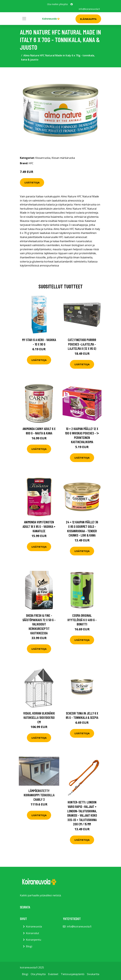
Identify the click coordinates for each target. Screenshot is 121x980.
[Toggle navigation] (24, 19)
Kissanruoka (43, 158)
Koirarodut (32, 933)
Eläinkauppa (88, 19)
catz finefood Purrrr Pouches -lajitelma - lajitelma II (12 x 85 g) (82, 344)
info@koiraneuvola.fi (89, 9)
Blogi (29, 946)
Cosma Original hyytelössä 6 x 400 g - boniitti (82, 620)
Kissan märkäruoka (63, 158)
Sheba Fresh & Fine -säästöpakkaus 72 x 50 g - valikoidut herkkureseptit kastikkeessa (39, 624)
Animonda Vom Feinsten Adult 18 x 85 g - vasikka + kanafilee (39, 526)
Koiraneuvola (34, 926)
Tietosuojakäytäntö (73, 974)
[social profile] (72, 4)
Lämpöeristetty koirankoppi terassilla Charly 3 (39, 795)
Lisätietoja (32, 182)
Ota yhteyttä (38, 974)
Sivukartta (93, 974)
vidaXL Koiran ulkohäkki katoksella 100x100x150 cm (39, 717)
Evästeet (53, 974)
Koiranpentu (34, 940)
